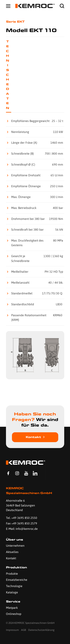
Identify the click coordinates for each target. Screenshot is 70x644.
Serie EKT (15, 22)
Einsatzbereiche (17, 580)
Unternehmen (15, 546)
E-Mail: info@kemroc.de (22, 529)
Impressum (12, 630)
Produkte (12, 574)
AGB (24, 630)
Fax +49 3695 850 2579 (22, 523)
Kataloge (12, 592)
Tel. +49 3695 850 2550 (22, 518)
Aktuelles (12, 552)
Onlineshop (14, 614)
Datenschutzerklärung (41, 630)
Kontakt (33, 437)
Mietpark (12, 608)
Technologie (14, 586)
